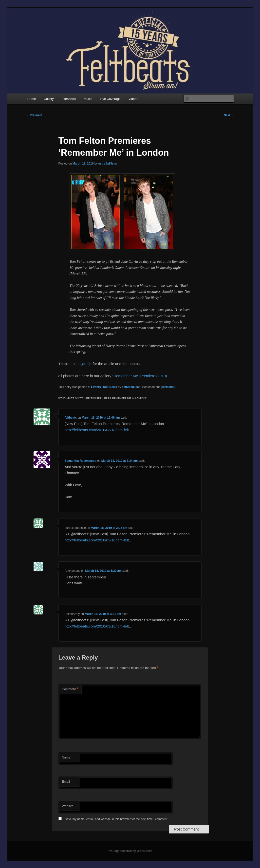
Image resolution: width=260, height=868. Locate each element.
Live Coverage (110, 99)
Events (96, 387)
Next (229, 115)
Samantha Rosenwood (81, 461)
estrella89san (108, 164)
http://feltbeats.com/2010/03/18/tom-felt (97, 430)
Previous (34, 115)
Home (32, 99)
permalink (168, 387)
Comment (70, 689)
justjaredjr (84, 364)
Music (88, 99)
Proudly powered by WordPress (130, 851)
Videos (133, 99)
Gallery (49, 99)
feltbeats (71, 418)
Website (68, 806)
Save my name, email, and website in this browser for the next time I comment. (117, 819)
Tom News (110, 387)
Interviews (69, 99)
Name (66, 757)
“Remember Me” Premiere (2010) (140, 376)
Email (66, 782)
